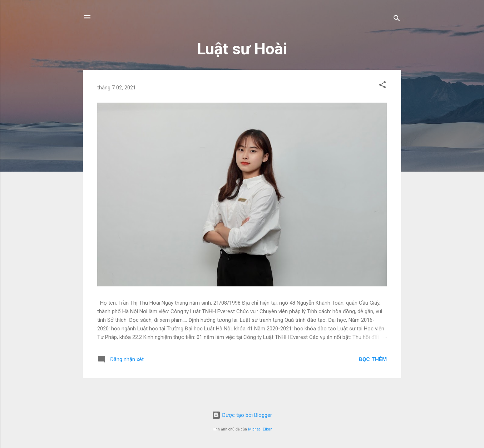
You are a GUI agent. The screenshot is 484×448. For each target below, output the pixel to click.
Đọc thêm (373, 359)
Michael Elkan (260, 429)
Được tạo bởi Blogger (242, 415)
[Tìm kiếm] (397, 19)
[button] (382, 86)
